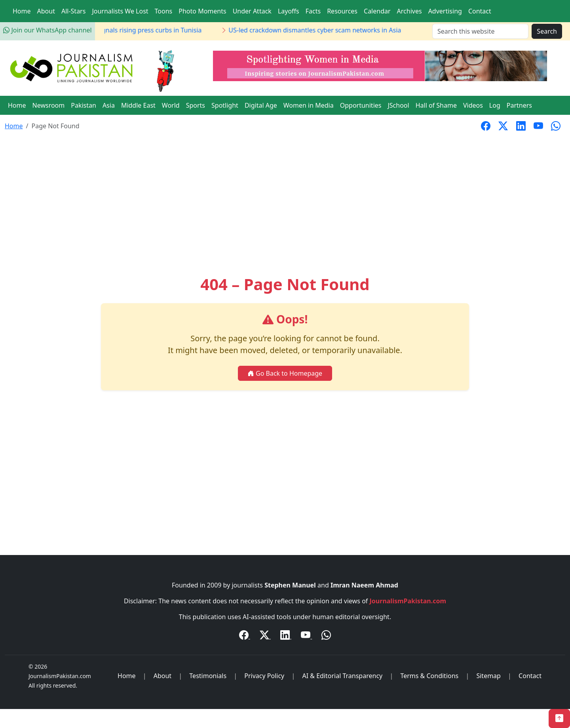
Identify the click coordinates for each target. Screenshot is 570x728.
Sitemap (488, 676)
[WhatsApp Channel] (326, 636)
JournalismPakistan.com (408, 601)
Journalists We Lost (120, 11)
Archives (409, 11)
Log (495, 105)
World (171, 105)
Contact (480, 11)
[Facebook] (245, 636)
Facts (313, 11)
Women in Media (309, 105)
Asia (109, 105)
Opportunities (361, 105)
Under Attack (252, 11)
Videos (473, 105)
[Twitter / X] (265, 636)
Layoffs (289, 11)
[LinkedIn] (286, 636)
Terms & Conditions (429, 676)
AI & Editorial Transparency (342, 676)
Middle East (138, 105)
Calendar (377, 11)
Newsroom (49, 105)
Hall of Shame (436, 105)
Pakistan (84, 105)
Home (22, 11)
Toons (164, 11)
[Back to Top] (559, 718)
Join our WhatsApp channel (47, 30)
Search (547, 31)
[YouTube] (306, 636)
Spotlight (225, 105)
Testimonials (208, 676)
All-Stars (73, 11)
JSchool (398, 105)
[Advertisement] (285, 196)
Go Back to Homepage (285, 373)
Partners (519, 105)
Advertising (445, 11)
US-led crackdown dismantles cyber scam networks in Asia (340, 30)
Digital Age (261, 105)
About (46, 11)
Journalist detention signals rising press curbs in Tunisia (144, 30)
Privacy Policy (264, 676)
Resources (342, 11)
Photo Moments (202, 11)
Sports (196, 105)
